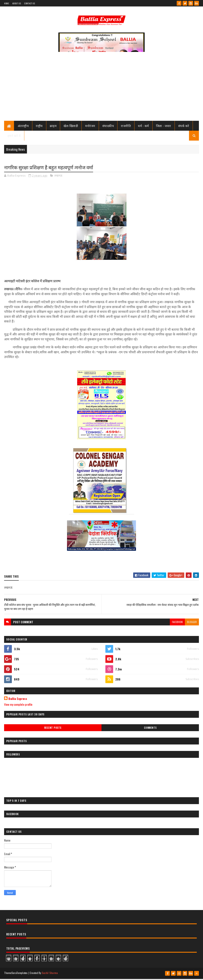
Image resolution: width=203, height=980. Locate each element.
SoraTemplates (20, 974)
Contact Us (30, 3)
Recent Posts (53, 729)
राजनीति (126, 126)
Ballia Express (18, 700)
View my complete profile (18, 706)
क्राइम (53, 126)
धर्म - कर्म (143, 126)
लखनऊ (58, 177)
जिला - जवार (164, 126)
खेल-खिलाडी (71, 126)
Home (7, 3)
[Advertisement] (101, 89)
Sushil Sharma (50, 974)
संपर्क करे (184, 126)
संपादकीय (108, 126)
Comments (150, 729)
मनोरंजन (90, 126)
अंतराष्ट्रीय (23, 126)
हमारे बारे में (14, 136)
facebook (177, 623)
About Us (17, 3)
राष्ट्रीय (39, 126)
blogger (192, 623)
